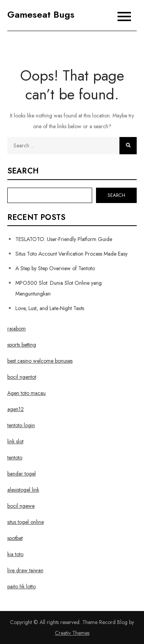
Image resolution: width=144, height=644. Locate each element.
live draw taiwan (25, 570)
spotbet (15, 538)
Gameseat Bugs (41, 14)
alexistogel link (23, 490)
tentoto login (21, 425)
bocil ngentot (22, 377)
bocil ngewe (21, 506)
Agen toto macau (26, 393)
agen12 (16, 409)
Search (23, 171)
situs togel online (26, 522)
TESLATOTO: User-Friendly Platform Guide (64, 239)
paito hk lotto (22, 586)
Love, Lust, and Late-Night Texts (50, 308)
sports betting (22, 345)
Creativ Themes (72, 633)
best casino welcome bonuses (40, 361)
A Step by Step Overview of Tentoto (55, 268)
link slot (15, 441)
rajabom (17, 329)
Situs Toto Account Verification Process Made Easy (71, 254)
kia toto (15, 554)
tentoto (15, 457)
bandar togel (22, 474)
